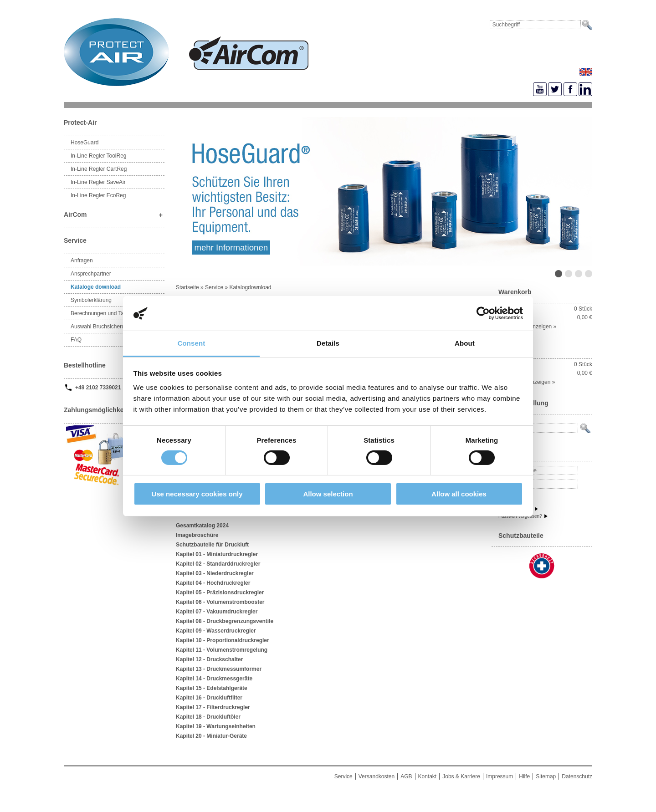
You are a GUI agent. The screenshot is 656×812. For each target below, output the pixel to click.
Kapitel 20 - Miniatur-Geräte (211, 736)
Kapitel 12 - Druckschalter (209, 659)
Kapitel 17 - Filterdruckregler (213, 707)
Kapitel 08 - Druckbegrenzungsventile (225, 621)
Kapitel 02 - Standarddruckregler (218, 564)
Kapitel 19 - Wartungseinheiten (216, 726)
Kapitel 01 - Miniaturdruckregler (217, 554)
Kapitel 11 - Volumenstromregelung (222, 650)
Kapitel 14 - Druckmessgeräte (214, 679)
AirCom (114, 216)
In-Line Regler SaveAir (98, 182)
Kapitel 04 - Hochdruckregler (213, 583)
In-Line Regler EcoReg (98, 195)
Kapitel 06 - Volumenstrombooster (220, 602)
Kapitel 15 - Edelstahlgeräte (212, 688)
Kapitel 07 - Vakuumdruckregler (217, 612)
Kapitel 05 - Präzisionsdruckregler (220, 592)
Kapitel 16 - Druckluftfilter (209, 698)
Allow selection (328, 494)
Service (214, 287)
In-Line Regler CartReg (99, 169)
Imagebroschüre (197, 535)
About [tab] (465, 343)
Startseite (188, 287)
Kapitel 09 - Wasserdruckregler (216, 631)
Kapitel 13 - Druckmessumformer (219, 669)
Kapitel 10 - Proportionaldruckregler (223, 640)
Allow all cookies (459, 494)
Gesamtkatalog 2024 (202, 526)
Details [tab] (328, 343)
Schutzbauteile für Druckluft (212, 545)
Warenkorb (515, 292)
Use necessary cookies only (197, 494)
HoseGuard (85, 143)
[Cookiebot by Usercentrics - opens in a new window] (483, 313)
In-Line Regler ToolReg (99, 156)
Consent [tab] (192, 343)
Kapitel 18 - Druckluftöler (208, 717)
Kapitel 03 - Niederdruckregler (215, 573)
